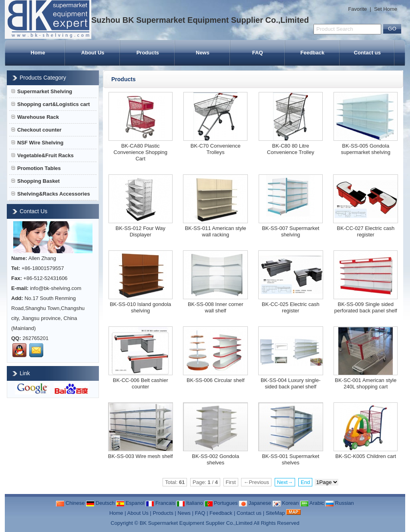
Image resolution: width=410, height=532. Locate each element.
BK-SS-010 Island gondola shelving (140, 307)
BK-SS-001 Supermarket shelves (290, 459)
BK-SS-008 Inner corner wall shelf (216, 307)
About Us (93, 53)
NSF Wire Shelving (37, 143)
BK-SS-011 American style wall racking (216, 231)
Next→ (285, 482)
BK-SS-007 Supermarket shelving (290, 231)
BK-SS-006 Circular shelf (216, 380)
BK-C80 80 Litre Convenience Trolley (291, 149)
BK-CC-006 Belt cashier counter (141, 383)
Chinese (70, 503)
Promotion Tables (36, 168)
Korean (286, 503)
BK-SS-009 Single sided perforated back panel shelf (366, 307)
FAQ (258, 53)
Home (38, 53)
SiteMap (275, 513)
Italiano (190, 503)
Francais (160, 503)
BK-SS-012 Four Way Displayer (140, 231)
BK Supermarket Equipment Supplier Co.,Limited (196, 523)
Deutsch (100, 503)
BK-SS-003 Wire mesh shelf (141, 456)
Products (148, 53)
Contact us (367, 53)
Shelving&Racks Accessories (51, 194)
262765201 (35, 338)
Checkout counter (36, 130)
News (203, 53)
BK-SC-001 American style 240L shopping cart (366, 383)
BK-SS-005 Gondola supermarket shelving (366, 149)
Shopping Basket (35, 181)
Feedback (312, 53)
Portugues (221, 503)
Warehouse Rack (35, 117)
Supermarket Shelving (42, 91)
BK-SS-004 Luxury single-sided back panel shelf (291, 383)
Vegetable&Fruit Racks (42, 155)
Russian (340, 503)
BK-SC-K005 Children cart (366, 456)
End (305, 482)
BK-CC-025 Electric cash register (291, 307)
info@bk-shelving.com (56, 288)
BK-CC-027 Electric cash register (366, 231)
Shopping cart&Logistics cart (50, 104)
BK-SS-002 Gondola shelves (215, 459)
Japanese (255, 503)
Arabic (312, 503)
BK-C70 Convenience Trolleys (216, 149)
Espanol (130, 503)
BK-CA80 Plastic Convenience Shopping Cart (141, 152)
